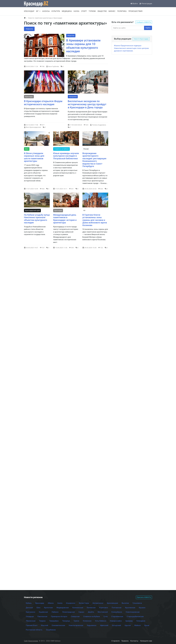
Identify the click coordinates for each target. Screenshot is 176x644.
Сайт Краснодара (31, 641)
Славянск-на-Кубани (61, 149)
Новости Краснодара (141, 39)
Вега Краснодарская (33, 127)
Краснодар (29, 97)
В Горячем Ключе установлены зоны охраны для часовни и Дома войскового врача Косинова (95, 220)
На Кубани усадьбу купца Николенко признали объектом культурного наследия (37, 219)
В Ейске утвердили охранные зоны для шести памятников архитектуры (34, 157)
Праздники (73, 97)
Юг (84, 210)
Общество (71, 36)
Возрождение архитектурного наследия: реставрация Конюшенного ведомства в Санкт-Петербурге (94, 160)
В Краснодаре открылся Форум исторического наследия (43, 103)
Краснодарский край (32, 210)
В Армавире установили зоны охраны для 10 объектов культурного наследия (83, 46)
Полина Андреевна (99, 125)
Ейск (27, 149)
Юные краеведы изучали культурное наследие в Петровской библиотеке (66, 156)
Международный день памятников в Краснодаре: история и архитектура (65, 219)
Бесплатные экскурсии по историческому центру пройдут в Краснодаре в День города (87, 104)
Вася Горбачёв (54, 66)
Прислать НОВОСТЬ (144, 597)
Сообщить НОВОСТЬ (144, 22)
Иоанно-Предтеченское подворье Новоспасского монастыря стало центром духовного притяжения (131, 48)
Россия (86, 149)
